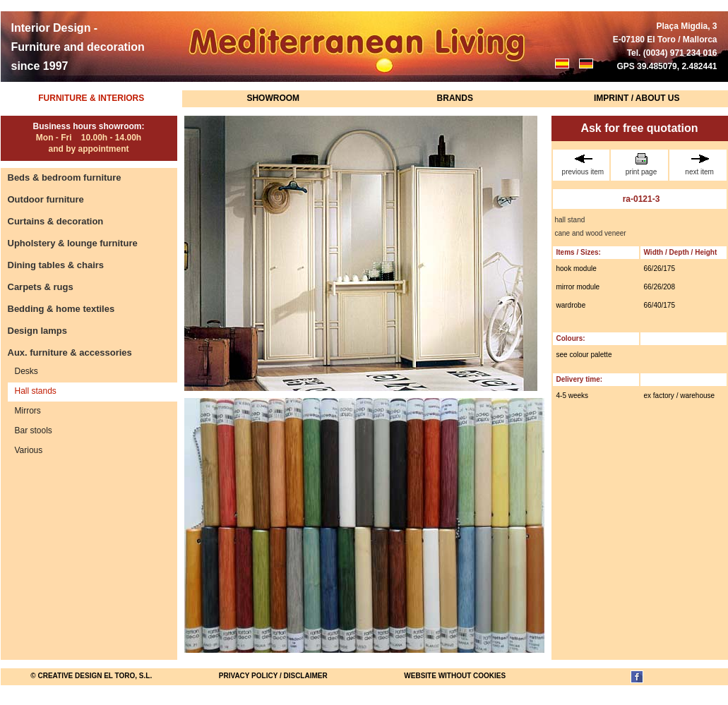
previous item (583, 164)
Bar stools (34, 430)
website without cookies (455, 676)
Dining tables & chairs (56, 265)
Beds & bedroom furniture (65, 177)
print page (641, 164)
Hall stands (36, 391)
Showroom (273, 98)
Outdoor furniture (46, 199)
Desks (26, 371)
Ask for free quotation (639, 128)
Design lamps (38, 331)
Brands (455, 98)
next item (700, 164)
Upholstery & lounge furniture (73, 243)
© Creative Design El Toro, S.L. (91, 676)
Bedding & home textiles (61, 309)
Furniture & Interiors (91, 98)
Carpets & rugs (41, 287)
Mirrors (28, 411)
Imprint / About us (637, 98)
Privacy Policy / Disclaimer (273, 676)
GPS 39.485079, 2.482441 (667, 66)
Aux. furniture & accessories (70, 352)
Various (29, 450)
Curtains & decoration (56, 221)
